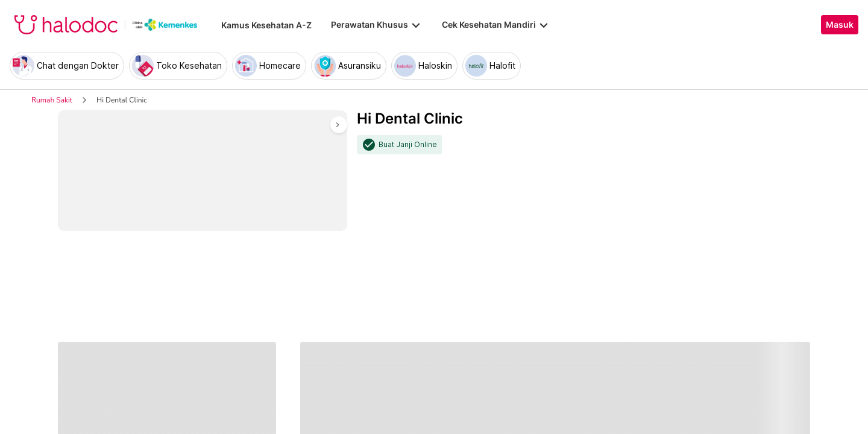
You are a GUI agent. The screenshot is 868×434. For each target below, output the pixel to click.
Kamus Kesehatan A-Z (266, 25)
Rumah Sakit (52, 100)
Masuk (840, 25)
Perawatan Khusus (377, 25)
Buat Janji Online (408, 145)
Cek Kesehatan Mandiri (496, 25)
